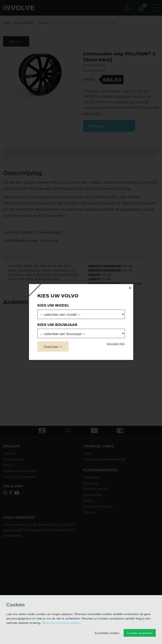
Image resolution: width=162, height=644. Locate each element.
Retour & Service (95, 489)
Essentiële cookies (107, 633)
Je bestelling (92, 495)
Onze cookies (13, 459)
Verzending (91, 477)
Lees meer (92, 113)
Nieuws (9, 465)
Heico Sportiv (24, 23)
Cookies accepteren (140, 633)
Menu (16, 41)
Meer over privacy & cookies (61, 623)
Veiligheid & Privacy (98, 506)
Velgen (43, 23)
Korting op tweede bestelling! (105, 459)
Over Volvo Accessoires (20, 477)
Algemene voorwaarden (20, 471)
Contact (89, 512)
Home (7, 23)
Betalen (89, 500)
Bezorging (91, 483)
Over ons (10, 453)
